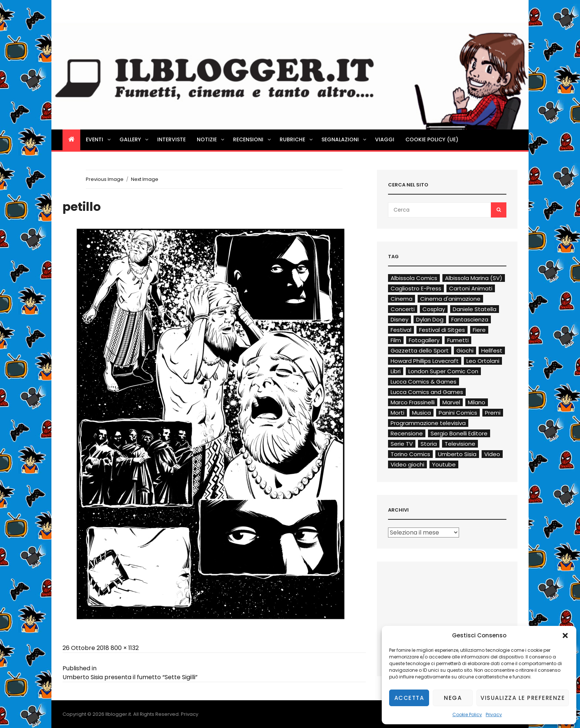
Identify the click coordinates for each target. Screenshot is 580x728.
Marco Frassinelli (413, 402)
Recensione (407, 433)
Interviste (171, 139)
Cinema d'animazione (450, 299)
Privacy (494, 714)
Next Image (145, 179)
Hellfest (492, 350)
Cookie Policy (467, 714)
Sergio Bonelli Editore (459, 433)
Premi (493, 413)
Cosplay (434, 309)
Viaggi (385, 139)
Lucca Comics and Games (427, 392)
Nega (453, 698)
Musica (421, 413)
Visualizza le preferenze (523, 698)
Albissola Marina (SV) (474, 278)
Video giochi (407, 464)
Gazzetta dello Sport (420, 350)
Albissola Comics (414, 278)
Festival (401, 330)
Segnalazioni (344, 139)
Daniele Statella (475, 309)
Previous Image (105, 179)
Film (396, 340)
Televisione (460, 444)
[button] (565, 636)
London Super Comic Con (443, 371)
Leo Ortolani (483, 361)
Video (492, 454)
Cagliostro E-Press (416, 288)
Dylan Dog (430, 319)
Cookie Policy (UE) (432, 139)
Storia (429, 444)
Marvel (451, 402)
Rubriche (297, 139)
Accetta (409, 698)
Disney (399, 319)
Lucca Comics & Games (424, 382)
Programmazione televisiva (428, 423)
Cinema (402, 299)
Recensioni (252, 139)
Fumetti (458, 340)
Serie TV (402, 444)
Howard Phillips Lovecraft (425, 361)
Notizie (211, 139)
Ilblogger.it (118, 714)
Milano (477, 402)
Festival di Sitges (442, 330)
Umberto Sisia (457, 454)
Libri (396, 371)
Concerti (403, 309)
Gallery (134, 139)
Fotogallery (424, 340)
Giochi (465, 350)
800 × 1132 (125, 648)
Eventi (99, 139)
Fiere (479, 330)
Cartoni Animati (471, 288)
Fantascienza (470, 319)
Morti (397, 413)
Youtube (444, 464)
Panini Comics (458, 413)
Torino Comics (410, 454)
